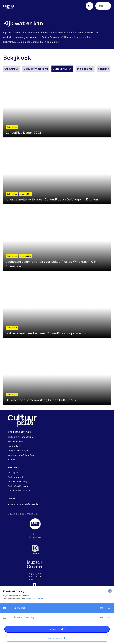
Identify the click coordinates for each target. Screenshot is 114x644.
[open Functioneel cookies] (109, 608)
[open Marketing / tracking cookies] (109, 618)
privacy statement (36, 599)
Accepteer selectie (57, 638)
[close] (110, 591)
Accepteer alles (57, 629)
